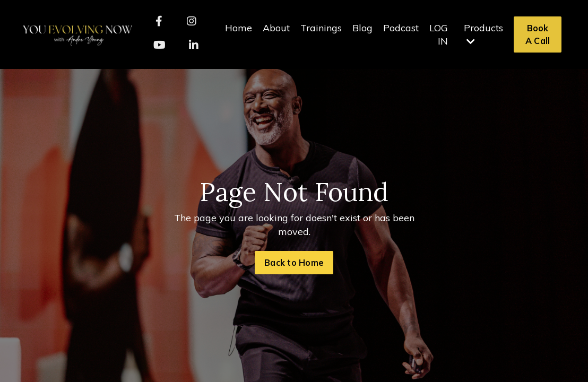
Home (239, 28)
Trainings (321, 28)
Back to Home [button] (294, 263)
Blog (362, 28)
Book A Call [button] (538, 34)
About (276, 28)
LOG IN (439, 34)
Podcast (401, 28)
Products (483, 34)
